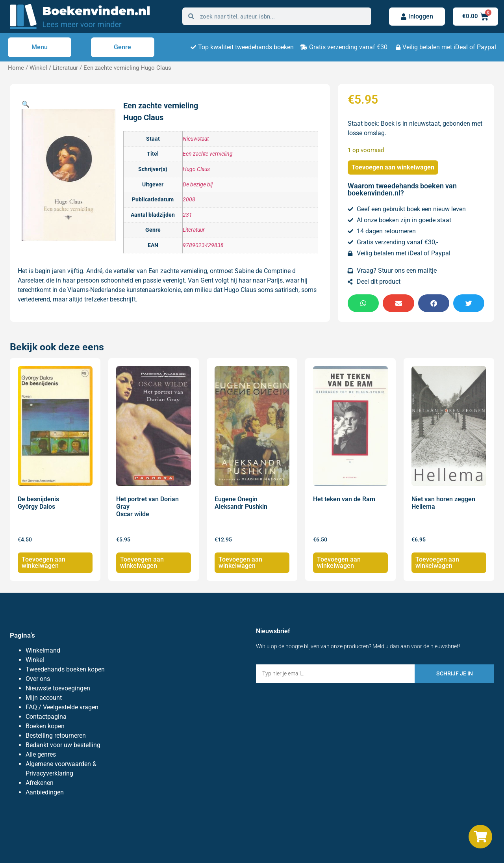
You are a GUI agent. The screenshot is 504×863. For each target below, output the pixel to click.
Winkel (38, 68)
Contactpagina (46, 717)
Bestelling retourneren (56, 736)
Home (16, 68)
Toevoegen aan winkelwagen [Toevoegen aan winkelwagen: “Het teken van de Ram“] (339, 563)
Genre (122, 47)
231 (187, 215)
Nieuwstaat (196, 139)
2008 (189, 200)
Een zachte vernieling (208, 154)
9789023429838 (203, 245)
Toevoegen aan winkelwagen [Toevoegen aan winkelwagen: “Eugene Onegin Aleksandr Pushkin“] (240, 563)
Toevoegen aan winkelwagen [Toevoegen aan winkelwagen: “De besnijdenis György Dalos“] (44, 563)
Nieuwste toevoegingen (58, 688)
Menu (40, 47)
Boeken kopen (45, 726)
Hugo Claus (196, 169)
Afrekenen (40, 783)
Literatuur (65, 68)
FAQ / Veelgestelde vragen (62, 707)
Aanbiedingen (45, 792)
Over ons (38, 679)
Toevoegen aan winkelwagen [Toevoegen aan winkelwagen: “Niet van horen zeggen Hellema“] (437, 563)
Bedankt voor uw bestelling (63, 745)
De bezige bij (198, 185)
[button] (26, 104)
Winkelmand (43, 650)
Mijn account (44, 698)
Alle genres (41, 754)
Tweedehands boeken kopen (65, 669)
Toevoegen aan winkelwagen (393, 167)
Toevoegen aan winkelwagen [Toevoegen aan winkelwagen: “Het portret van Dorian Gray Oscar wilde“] (142, 563)
